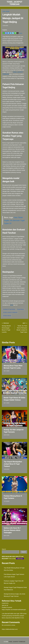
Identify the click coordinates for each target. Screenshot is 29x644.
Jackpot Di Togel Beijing (9, 309)
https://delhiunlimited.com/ (10, 629)
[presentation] (14, 354)
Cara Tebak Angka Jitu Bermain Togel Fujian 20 (14, 220)
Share (21, 33)
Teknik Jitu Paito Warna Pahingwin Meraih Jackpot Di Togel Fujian (22, 327)
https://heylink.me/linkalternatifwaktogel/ (14, 610)
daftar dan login (15, 614)
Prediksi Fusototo (7, 607)
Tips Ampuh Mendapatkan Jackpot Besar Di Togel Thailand (13, 464)
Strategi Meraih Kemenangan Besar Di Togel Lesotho (8, 327)
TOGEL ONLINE (6, 11)
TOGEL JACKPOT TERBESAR (10, 312)
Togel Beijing (20, 309)
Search (4, 549)
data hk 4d (5, 605)
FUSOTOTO (5, 603)
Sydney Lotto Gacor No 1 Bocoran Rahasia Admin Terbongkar (12, 530)
